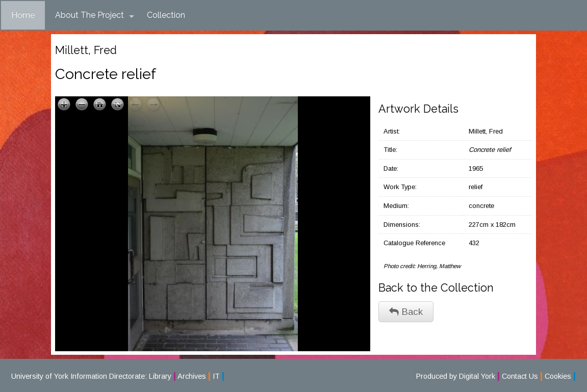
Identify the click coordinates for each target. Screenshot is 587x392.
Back (406, 312)
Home (23, 15)
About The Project (95, 15)
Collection (166, 15)
